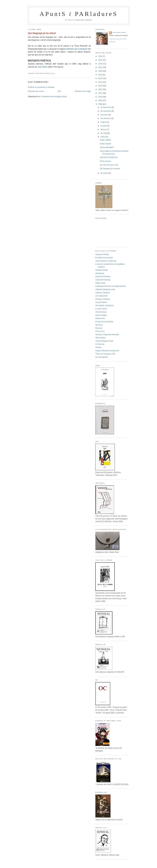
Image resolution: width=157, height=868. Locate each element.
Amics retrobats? (107, 147)
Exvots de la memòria (104, 322)
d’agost (104, 122)
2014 (101, 82)
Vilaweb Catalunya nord (105, 289)
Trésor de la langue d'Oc (105, 354)
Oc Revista (100, 344)
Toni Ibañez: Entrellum (104, 306)
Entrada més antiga (83, 91)
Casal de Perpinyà (103, 280)
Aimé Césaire (105, 144)
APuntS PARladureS (79, 14)
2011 (101, 93)
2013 (101, 86)
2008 (101, 104)
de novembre (106, 111)
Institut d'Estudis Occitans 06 (107, 351)
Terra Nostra (100, 338)
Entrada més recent (36, 91)
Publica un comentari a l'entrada (41, 87)
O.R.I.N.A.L (100, 331)
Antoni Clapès (101, 315)
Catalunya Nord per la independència (111, 286)
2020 (101, 71)
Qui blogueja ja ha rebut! (42, 33)
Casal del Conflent (103, 277)
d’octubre (104, 115)
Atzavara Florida (102, 254)
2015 (101, 78)
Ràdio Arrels (100, 283)
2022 (101, 64)
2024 (101, 56)
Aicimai (98, 347)
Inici (59, 91)
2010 (101, 97)
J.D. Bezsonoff (101, 296)
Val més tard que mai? (109, 165)
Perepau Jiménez (102, 299)
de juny (104, 129)
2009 (101, 100)
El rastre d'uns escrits (104, 258)
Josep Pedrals (101, 302)
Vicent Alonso (101, 312)
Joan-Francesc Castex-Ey (106, 261)
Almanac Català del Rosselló (107, 335)
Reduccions (100, 318)
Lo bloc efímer (101, 309)
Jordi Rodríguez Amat (104, 341)
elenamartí (100, 273)
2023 (101, 60)
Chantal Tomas (101, 270)
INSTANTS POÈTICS (109, 158)
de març (104, 173)
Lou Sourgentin (102, 357)
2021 (101, 67)
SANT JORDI (105, 140)
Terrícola (99, 325)
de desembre (106, 107)
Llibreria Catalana (103, 293)
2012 (101, 89)
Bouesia (99, 328)
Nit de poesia (105, 161)
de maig (104, 133)
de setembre (106, 118)
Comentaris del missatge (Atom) (54, 96)
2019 (101, 75)
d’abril (103, 137)
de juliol (104, 126)
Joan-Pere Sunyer (119, 32)
